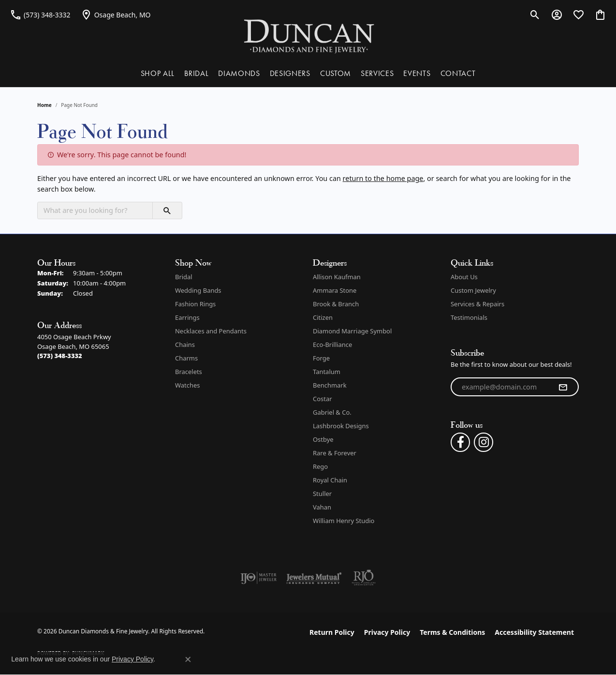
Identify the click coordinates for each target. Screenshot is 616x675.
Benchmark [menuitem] (330, 385)
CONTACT (458, 73)
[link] (40, 15)
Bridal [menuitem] (184, 277)
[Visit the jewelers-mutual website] (314, 578)
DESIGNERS (290, 73)
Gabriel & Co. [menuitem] (332, 412)
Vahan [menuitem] (322, 507)
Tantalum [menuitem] (327, 372)
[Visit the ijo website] (258, 578)
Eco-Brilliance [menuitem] (332, 345)
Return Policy (332, 632)
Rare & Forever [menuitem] (335, 453)
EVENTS (417, 73)
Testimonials (469, 317)
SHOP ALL (158, 73)
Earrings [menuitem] (187, 317)
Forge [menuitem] (321, 358)
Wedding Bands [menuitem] (198, 290)
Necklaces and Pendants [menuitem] (211, 331)
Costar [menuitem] (323, 399)
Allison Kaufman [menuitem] (337, 277)
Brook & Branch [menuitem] (336, 304)
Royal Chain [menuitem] (330, 480)
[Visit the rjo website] (364, 578)
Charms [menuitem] (186, 358)
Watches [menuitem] (187, 385)
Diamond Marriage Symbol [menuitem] (352, 331)
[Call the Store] (60, 356)
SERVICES (377, 73)
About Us (464, 277)
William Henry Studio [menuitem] (344, 521)
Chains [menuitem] (185, 345)
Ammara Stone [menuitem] (335, 290)
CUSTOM (336, 73)
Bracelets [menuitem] (189, 372)
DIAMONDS (239, 73)
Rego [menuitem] (320, 466)
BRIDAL (196, 73)
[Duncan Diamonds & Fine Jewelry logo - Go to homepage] (308, 36)
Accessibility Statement (534, 632)
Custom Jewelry (473, 290)
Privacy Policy (387, 632)
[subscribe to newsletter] (563, 387)
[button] (535, 15)
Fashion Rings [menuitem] (195, 304)
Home (44, 105)
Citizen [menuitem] (323, 317)
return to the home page (383, 178)
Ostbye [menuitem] (323, 439)
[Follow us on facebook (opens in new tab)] (460, 442)
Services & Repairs (477, 304)
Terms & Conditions (452, 632)
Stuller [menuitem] (322, 494)
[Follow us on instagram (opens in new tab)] (484, 442)
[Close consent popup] (188, 660)
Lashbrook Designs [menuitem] (341, 426)
